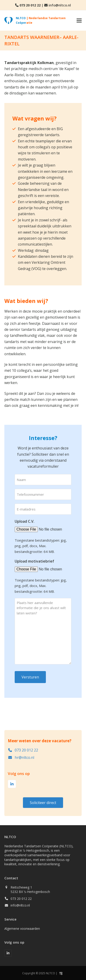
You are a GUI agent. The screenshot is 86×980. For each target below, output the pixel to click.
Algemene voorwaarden (22, 929)
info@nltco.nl (60, 5)
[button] (79, 21)
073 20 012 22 (30, 5)
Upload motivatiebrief (34, 561)
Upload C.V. (25, 521)
